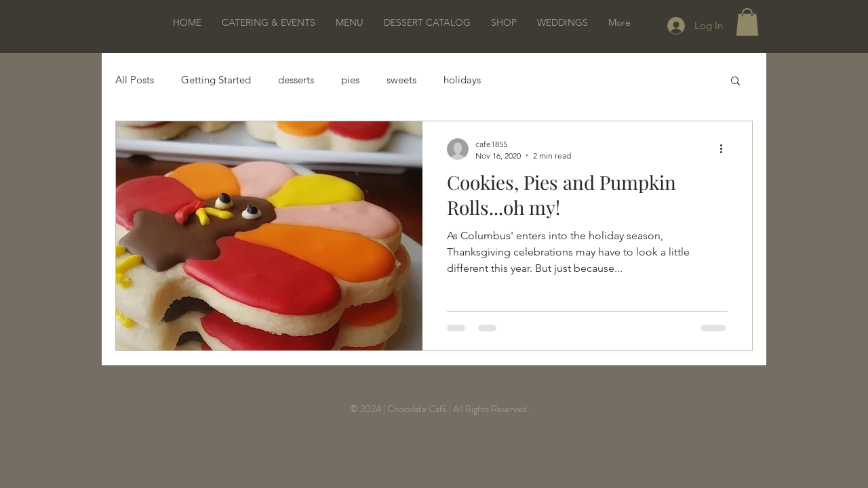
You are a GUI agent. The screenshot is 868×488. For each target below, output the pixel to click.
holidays (462, 80)
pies (350, 80)
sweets (401, 80)
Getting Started (216, 80)
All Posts (135, 80)
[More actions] (726, 149)
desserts (296, 80)
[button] (747, 22)
